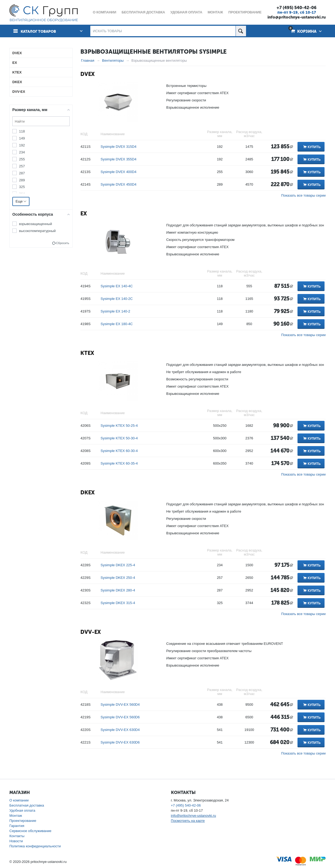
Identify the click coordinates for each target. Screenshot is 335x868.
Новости (16, 841)
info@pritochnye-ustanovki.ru (297, 17)
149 (22, 138)
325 (22, 187)
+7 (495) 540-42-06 (297, 8)
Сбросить (63, 243)
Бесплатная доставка (27, 805)
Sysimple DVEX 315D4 (118, 147)
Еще (21, 201)
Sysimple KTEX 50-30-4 (119, 438)
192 (22, 145)
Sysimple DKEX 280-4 (118, 590)
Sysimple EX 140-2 (115, 311)
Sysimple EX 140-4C (117, 286)
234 (22, 152)
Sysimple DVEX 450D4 (118, 184)
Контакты (17, 836)
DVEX (88, 74)
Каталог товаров (40, 31)
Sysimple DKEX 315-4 (118, 603)
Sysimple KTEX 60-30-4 (119, 451)
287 (22, 173)
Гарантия (17, 826)
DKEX (88, 492)
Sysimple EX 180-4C (117, 324)
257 (22, 166)
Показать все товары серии (303, 195)
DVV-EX (91, 632)
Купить (314, 147)
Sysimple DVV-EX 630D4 (120, 730)
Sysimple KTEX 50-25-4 (119, 426)
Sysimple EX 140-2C (117, 299)
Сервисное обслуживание (30, 831)
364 (22, 194)
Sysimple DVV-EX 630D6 (120, 742)
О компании (19, 800)
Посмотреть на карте (188, 821)
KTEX (87, 353)
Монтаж (16, 816)
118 (22, 131)
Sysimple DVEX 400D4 (118, 172)
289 (22, 180)
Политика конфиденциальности (35, 846)
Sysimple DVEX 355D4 (118, 159)
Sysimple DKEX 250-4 (118, 578)
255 (22, 159)
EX (84, 214)
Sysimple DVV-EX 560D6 (120, 717)
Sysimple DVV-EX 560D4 (120, 705)
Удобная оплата (22, 810)
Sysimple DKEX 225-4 (118, 565)
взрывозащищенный (36, 224)
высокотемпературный (37, 231)
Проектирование (23, 821)
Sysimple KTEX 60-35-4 (119, 463)
